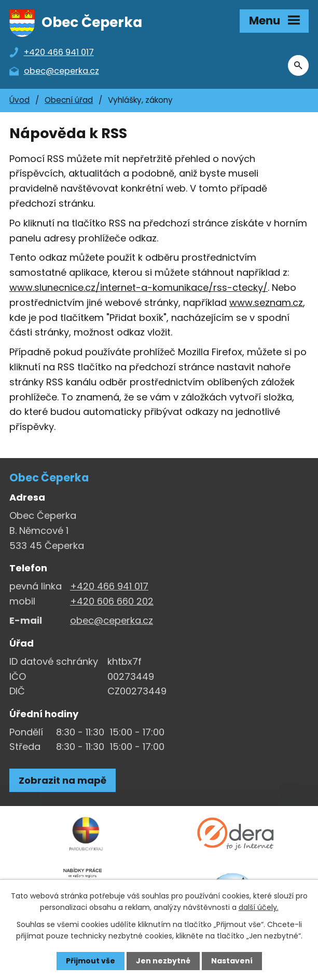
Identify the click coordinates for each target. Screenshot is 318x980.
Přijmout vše (91, 961)
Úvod (19, 100)
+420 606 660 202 (112, 602)
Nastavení (232, 961)
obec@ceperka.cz (112, 621)
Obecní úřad (69, 100)
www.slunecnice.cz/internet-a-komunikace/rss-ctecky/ (139, 288)
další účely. (259, 907)
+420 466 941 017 (109, 587)
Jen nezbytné (163, 961)
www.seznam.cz (266, 303)
